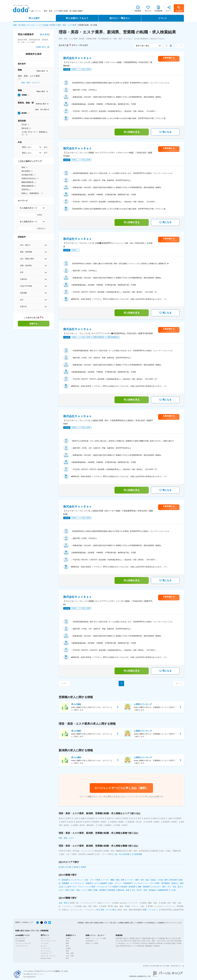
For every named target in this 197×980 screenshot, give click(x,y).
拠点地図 (156, 966)
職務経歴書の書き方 (149, 938)
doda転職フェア (91, 941)
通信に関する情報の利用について (97, 923)
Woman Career (46, 958)
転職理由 (152, 943)
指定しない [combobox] (27, 147)
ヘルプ (179, 923)
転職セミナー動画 (92, 943)
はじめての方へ (21, 938)
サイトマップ (171, 923)
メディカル (45, 943)
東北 (67, 941)
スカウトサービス (22, 946)
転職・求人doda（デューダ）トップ (27, 25)
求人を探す (34, 18)
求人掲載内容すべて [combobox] (29, 208)
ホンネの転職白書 (138, 946)
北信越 (45, 25)
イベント (163, 18)
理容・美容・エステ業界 (67, 25)
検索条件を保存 (34, 54)
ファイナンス (45, 948)
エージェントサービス (23, 943)
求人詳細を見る (132, 132)
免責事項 (161, 923)
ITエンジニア (45, 938)
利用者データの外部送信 (146, 923)
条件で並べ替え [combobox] (143, 46)
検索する (34, 324)
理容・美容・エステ (29, 83)
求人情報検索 (20, 941)
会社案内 (146, 966)
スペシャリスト (46, 951)
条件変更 (45, 34)
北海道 (68, 938)
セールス (44, 946)
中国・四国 (70, 953)
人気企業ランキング (124, 943)
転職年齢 (160, 943)
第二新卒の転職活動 (174, 941)
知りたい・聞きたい (120, 18)
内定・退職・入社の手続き (156, 941)
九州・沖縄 (70, 956)
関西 (67, 951)
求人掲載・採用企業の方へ (172, 966)
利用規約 (81, 923)
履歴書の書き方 (135, 938)
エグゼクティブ (46, 953)
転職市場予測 (125, 946)
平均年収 (136, 943)
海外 (67, 958)
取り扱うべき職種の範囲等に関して (123, 923)
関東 (67, 943)
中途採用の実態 (170, 943)
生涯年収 (144, 943)
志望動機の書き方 (164, 938)
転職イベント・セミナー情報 (96, 938)
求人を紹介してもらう (77, 18)
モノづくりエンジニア (48, 941)
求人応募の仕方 (126, 941)
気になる (165, 132)
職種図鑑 (149, 946)
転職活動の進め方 (122, 938)
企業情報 (156, 946)
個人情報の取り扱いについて (34, 974)
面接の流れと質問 (139, 941)
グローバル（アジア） (48, 956)
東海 (67, 946)
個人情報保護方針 (30, 977)
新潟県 (53, 25)
